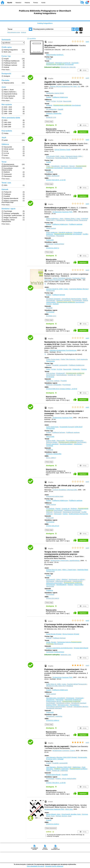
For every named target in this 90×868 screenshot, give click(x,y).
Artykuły (49, 59)
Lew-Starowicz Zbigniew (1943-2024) (62, 757)
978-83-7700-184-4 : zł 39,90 (56, 783)
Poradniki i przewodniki (60, 365)
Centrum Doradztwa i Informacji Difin (65, 490)
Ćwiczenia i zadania (53, 381)
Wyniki (10, 3)
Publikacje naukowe (76, 224)
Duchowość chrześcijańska (73, 168)
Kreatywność (61, 373)
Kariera (65, 514)
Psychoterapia (77, 300)
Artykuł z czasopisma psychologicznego (59, 648)
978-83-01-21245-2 (53, 824)
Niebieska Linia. (66, 655)
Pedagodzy (76, 369)
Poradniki (49, 308)
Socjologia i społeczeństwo (55, 244)
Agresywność (51, 579)
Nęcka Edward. (53, 814)
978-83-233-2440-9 (53, 598)
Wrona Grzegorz (71, 634)
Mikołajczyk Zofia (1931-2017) (60, 686)
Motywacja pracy (63, 705)
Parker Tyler (68, 359)
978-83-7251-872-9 (53, 526)
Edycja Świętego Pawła (62, 150)
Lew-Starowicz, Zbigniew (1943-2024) (59, 767)
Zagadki (61, 109)
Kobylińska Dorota (77, 220)
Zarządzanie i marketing (54, 716)
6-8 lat (54, 101)
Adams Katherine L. (55, 219)
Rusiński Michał (77, 684)
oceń (87, 42)
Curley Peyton (53, 359)
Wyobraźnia (50, 377)
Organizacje (79, 698)
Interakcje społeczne (66, 232)
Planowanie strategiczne (73, 700)
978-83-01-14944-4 (53, 720)
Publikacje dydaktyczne (60, 97)
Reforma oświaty (52, 442)
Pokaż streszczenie (51, 828)
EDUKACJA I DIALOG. (68, 67)
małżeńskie (61, 769)
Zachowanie (50, 581)
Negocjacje (58, 514)
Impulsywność (77, 581)
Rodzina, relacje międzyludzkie (66, 779)
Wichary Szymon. (64, 816)
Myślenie (49, 105)
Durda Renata (54, 634)
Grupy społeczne (52, 232)
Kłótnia (48, 771)
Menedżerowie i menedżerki (55, 698)
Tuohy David (53, 427)
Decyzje (72, 166)
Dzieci (48, 101)
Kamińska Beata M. (66, 158)
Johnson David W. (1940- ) (57, 289)
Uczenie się (72, 375)
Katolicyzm (65, 166)
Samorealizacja (61, 375)
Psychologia (50, 312)
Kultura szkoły (51, 441)
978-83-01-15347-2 (53, 248)
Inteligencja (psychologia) (73, 510)
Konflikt (85, 234)
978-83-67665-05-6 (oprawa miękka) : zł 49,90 (62, 389)
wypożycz (83, 132)
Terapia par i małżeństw (60, 771)
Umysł (79, 375)
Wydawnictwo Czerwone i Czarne (64, 751)
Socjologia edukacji (66, 444)
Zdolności (49, 512)
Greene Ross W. (54, 570)
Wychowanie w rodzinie (77, 579)
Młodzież (65, 579)
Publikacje (50, 172)
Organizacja (70, 698)
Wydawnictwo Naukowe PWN (62, 212)
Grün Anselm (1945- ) (55, 156)
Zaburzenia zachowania (63, 581)
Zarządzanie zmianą (63, 703)
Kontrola (70, 707)
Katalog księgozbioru (45, 23)
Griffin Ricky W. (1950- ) (56, 684)
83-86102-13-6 (51, 117)
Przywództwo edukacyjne (75, 441)
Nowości (18, 3)
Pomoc (36, 3)
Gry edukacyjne (51, 109)
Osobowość (50, 63)
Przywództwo (51, 236)
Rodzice (84, 369)
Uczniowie (75, 63)
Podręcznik (50, 240)
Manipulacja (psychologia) (72, 512)
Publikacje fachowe (59, 295)
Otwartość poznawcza (64, 300)
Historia (27, 3)
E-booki (49, 820)
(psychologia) (60, 64)
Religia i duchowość (53, 176)
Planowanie (60, 236)
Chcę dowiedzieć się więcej (35, 866)
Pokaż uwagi (49, 121)
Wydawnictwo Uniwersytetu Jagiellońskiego (65, 561)
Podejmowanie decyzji (54, 701)
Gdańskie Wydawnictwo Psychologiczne (63, 350)
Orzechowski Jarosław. (71, 814)
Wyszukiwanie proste (14, 32)
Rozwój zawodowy (52, 444)
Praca (48, 166)
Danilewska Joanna (55, 93)
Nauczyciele (67, 101)
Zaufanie (56, 304)
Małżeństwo (77, 767)
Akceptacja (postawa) (53, 299)
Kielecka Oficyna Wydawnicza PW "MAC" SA (65, 86)
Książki (49, 97)
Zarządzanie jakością (81, 707)
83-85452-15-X (51, 316)
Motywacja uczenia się (63, 63)
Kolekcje (23, 32)
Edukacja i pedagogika (54, 113)
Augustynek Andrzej (55, 496)
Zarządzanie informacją (54, 708)
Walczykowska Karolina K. (55, 55)
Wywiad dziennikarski (81, 648)
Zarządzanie (55, 166)
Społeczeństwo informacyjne (78, 514)
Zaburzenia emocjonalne (54, 583)
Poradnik (64, 381)
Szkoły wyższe (51, 228)
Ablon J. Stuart (69, 570)
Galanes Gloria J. (73, 219)
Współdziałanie (61, 585)
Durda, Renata (51, 642)
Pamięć (58, 509)
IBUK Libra (69, 809)
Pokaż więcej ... (6, 70)
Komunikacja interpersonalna (71, 299)
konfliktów (78, 769)
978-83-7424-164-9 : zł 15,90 (56, 180)
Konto (43, 3)
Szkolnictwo (78, 444)
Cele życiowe (51, 373)
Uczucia (49, 304)
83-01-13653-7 (51, 458)
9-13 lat (59, 101)
